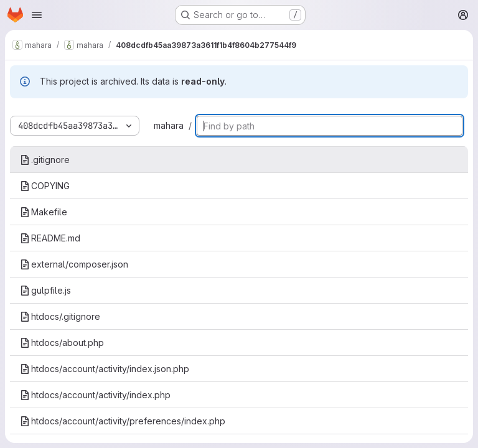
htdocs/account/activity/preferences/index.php (123, 421)
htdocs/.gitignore (60, 316)
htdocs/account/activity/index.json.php (105, 369)
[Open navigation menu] (37, 15)
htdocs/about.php (62, 343)
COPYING (45, 186)
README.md (50, 238)
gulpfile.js (45, 290)
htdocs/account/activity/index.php (95, 395)
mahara (169, 125)
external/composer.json (74, 264)
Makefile (44, 212)
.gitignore (45, 160)
